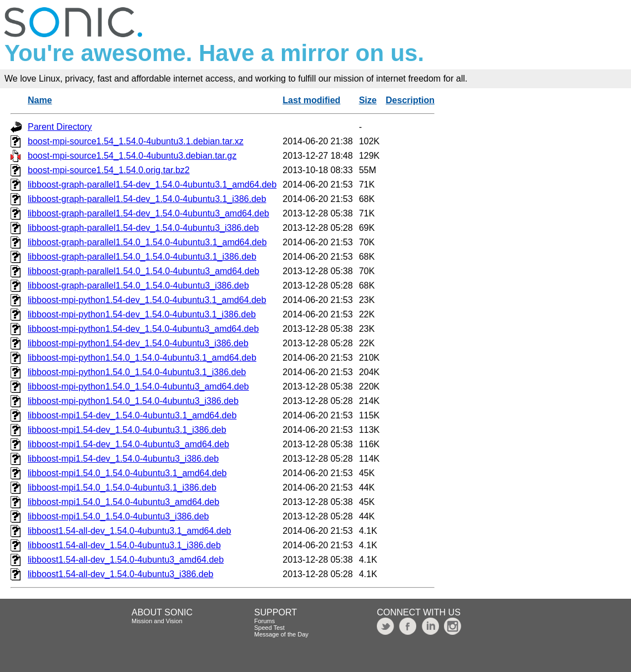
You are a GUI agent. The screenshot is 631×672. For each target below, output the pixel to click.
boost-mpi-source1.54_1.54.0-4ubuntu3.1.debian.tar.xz (136, 141)
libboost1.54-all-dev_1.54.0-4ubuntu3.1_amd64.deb (130, 531)
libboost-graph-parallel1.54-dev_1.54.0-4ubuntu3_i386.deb (143, 228)
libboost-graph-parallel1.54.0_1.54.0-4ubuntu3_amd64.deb (143, 271)
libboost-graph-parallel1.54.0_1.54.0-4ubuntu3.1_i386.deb (142, 257)
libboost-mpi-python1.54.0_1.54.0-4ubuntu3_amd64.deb (138, 386)
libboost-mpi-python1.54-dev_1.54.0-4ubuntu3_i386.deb (138, 343)
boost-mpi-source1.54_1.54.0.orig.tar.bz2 (109, 170)
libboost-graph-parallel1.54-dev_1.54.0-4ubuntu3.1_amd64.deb (152, 185)
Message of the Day (281, 634)
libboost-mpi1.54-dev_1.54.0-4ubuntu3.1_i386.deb (127, 430)
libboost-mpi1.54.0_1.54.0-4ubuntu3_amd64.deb (123, 502)
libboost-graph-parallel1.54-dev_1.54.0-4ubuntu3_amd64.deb (148, 213)
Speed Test (269, 628)
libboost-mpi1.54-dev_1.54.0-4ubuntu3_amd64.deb (128, 444)
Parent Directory (60, 127)
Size (368, 100)
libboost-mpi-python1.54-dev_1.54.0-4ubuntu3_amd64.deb (143, 329)
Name (40, 100)
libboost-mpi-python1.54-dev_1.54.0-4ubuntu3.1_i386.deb (142, 314)
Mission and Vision (157, 621)
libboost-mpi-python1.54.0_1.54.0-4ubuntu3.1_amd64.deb (142, 358)
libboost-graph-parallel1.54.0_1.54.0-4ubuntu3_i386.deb (138, 286)
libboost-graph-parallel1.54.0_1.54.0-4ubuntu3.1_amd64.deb (147, 242)
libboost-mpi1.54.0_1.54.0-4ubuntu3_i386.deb (118, 516)
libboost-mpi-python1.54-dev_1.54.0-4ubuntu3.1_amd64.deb (147, 300)
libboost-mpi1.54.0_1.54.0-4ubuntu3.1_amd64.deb (127, 473)
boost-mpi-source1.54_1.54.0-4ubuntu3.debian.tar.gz (132, 156)
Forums (264, 621)
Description (410, 100)
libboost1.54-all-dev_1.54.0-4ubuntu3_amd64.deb (126, 560)
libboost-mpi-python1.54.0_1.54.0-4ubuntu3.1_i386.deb (137, 372)
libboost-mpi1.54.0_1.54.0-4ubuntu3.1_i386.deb (122, 487)
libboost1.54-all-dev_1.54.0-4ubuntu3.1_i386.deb (124, 545)
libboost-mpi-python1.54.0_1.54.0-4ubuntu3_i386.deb (133, 401)
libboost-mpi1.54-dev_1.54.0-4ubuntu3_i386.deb (123, 459)
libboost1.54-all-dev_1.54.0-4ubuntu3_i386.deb (120, 574)
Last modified (311, 100)
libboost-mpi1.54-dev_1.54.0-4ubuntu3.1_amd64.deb (132, 415)
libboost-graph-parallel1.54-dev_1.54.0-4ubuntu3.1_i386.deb (147, 199)
